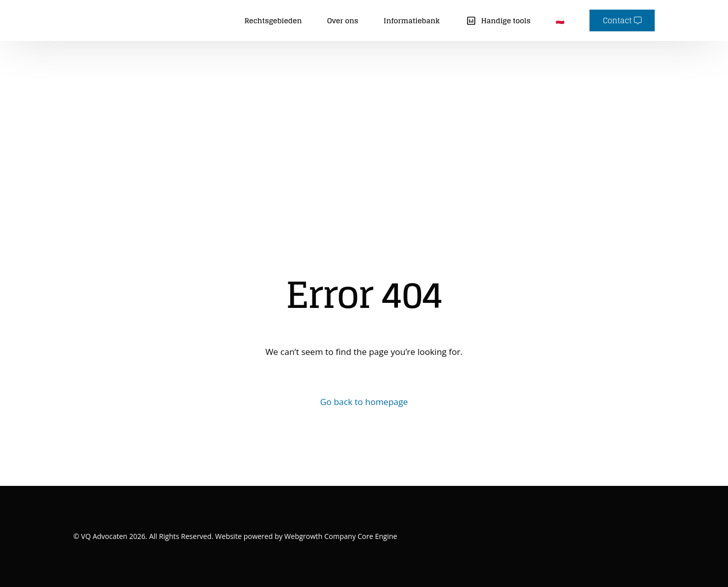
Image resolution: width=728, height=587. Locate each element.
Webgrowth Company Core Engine (340, 536)
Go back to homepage (364, 402)
